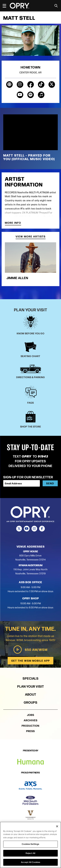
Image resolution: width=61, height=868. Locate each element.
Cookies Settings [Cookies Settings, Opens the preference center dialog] (30, 844)
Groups (31, 702)
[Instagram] (34, 529)
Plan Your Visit (31, 686)
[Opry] (20, 6)
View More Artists (31, 237)
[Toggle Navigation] (6, 6)
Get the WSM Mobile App (30, 661)
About (31, 694)
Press (30, 731)
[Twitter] (19, 529)
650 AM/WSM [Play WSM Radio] (30, 650)
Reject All (30, 853)
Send (50, 483)
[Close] (57, 826)
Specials (31, 678)
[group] (30, 263)
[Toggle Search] (56, 6)
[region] (30, 845)
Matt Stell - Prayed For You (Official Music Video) (29, 157)
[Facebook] (42, 529)
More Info (13, 223)
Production (30, 726)
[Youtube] (27, 529)
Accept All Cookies (31, 862)
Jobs (31, 715)
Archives (31, 720)
